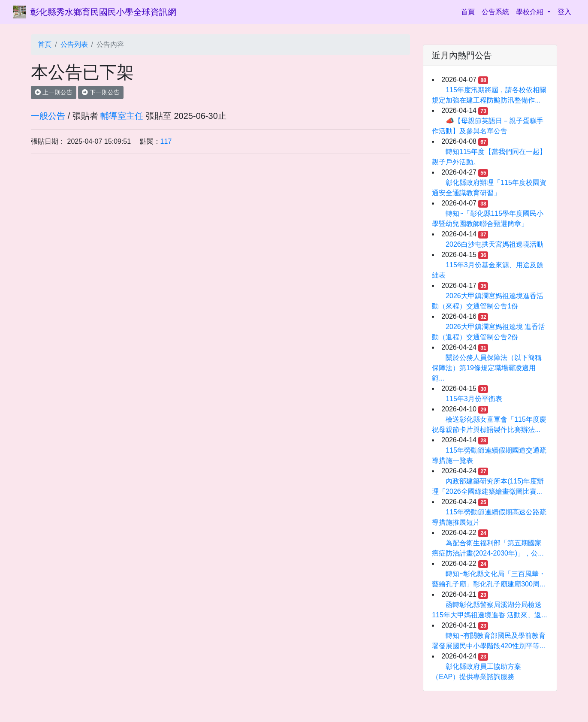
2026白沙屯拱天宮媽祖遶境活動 (495, 244)
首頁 (470, 11)
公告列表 (74, 44)
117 (166, 141)
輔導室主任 (122, 116)
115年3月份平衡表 (474, 399)
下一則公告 (101, 92)
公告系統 (495, 12)
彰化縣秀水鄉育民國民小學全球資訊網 (103, 12)
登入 (564, 12)
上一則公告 (54, 92)
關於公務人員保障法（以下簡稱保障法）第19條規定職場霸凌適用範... (487, 368)
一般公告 (48, 116)
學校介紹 (531, 12)
